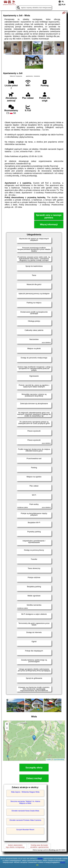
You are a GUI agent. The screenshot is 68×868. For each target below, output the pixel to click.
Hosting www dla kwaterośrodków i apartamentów (39, 846)
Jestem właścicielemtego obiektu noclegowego (15, 846)
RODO (63, 862)
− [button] (7, 728)
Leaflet (49, 759)
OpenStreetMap (59, 759)
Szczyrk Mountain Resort (25, 830)
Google (40, 858)
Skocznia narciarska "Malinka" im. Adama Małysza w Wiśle (25, 802)
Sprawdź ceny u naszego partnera (49, 216)
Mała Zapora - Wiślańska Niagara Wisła (25, 792)
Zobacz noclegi (34, 778)
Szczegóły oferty (34, 768)
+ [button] (7, 724)
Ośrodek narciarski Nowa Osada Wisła (25, 811)
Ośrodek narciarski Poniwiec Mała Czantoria (25, 820)
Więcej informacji (49, 224)
